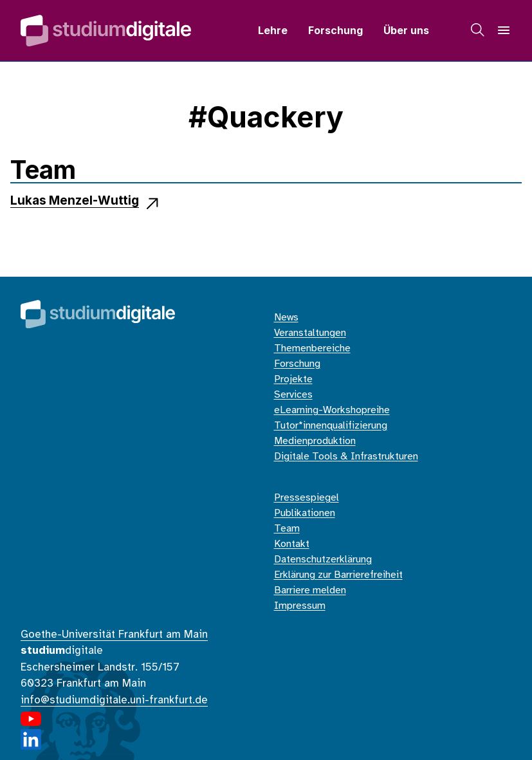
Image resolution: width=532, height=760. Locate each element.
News (286, 318)
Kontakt (292, 544)
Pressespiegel (307, 498)
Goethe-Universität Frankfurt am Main (114, 635)
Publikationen (305, 513)
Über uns (406, 30)
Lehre (273, 30)
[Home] (106, 31)
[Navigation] (504, 30)
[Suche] (478, 30)
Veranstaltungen (310, 333)
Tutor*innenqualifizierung (331, 426)
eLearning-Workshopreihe (332, 410)
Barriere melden (310, 590)
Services (293, 395)
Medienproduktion (315, 441)
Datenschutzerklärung (323, 560)
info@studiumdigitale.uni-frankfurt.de (114, 700)
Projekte (293, 379)
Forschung (335, 30)
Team (287, 529)
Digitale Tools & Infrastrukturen (346, 457)
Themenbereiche (312, 348)
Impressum (300, 606)
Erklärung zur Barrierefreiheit (338, 575)
